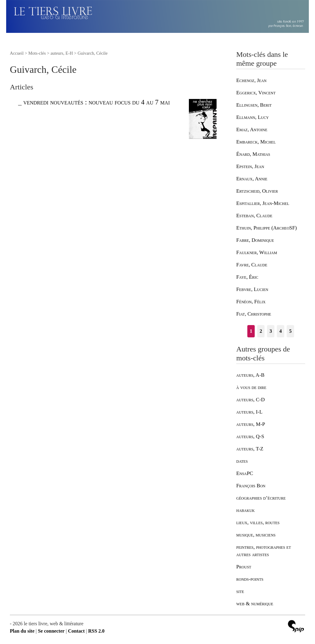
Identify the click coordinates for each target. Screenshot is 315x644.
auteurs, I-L (249, 412)
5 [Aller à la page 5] (290, 331)
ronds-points (250, 579)
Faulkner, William (257, 252)
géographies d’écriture (261, 498)
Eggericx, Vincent (256, 93)
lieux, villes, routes (258, 522)
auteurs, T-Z (250, 449)
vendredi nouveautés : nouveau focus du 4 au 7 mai (97, 102)
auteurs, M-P (251, 424)
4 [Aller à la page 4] (281, 331)
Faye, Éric (247, 277)
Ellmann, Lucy (253, 117)
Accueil (17, 53)
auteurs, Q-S (250, 436)
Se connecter (51, 631)
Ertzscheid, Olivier (257, 191)
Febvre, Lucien (252, 289)
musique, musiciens (256, 535)
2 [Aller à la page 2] (261, 331)
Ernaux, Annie (252, 179)
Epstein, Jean (250, 166)
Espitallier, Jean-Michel (263, 203)
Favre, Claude (252, 265)
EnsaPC (245, 473)
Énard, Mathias (253, 154)
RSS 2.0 (96, 631)
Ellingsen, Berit (254, 105)
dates (242, 461)
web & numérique (255, 604)
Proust (244, 567)
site (240, 591)
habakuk (245, 510)
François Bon (251, 486)
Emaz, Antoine (252, 130)
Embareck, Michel (256, 142)
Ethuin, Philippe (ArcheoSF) (267, 228)
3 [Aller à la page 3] (271, 331)
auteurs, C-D (251, 400)
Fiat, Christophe (254, 314)
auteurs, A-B (250, 375)
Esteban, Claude (254, 216)
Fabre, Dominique (255, 240)
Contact (76, 631)
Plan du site (22, 631)
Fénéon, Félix (251, 302)
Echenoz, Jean (251, 80)
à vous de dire (251, 387)
